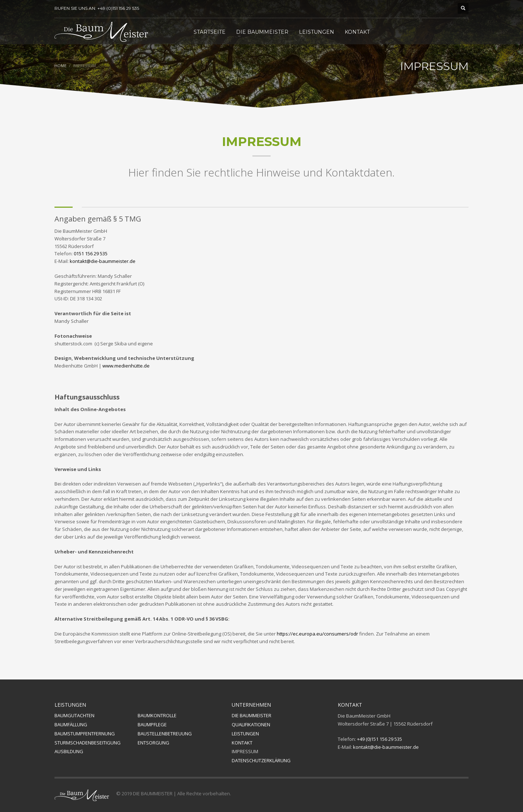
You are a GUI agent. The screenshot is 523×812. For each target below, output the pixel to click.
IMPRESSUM (245, 751)
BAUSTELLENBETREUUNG (165, 734)
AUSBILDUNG (69, 751)
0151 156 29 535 (91, 253)
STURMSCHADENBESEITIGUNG (88, 743)
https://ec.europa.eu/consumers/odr (317, 634)
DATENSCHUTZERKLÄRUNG (261, 760)
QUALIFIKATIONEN (251, 724)
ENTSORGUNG (153, 743)
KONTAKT (242, 743)
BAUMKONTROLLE (157, 715)
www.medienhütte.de (126, 366)
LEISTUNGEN (245, 734)
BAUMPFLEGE (152, 724)
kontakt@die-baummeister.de (103, 261)
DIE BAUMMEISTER (252, 715)
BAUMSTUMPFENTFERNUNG (85, 734)
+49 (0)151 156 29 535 (380, 739)
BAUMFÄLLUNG (71, 724)
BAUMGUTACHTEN (74, 715)
